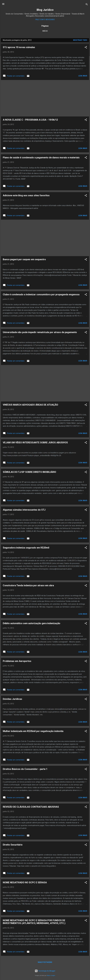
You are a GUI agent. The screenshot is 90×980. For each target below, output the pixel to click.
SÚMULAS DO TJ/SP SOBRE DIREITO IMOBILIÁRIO (29, 472)
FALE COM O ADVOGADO (45, 20)
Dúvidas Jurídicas (12, 699)
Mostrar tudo (80, 40)
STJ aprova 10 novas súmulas (19, 47)
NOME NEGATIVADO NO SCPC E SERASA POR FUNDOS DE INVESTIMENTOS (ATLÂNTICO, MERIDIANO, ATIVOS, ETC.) (34, 922)
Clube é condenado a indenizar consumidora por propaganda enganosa (41, 294)
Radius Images (51, 975)
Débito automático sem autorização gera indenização (32, 623)
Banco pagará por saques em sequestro (24, 259)
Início (45, 31)
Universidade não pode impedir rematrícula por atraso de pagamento (40, 332)
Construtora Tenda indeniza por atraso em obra (28, 585)
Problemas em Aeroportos (17, 661)
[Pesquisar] (87, 5)
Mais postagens (45, 962)
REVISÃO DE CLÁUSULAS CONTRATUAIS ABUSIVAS (31, 807)
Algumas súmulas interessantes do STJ (24, 510)
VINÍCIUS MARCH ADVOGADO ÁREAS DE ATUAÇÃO (30, 405)
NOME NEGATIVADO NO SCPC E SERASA (25, 882)
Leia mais (83, 76)
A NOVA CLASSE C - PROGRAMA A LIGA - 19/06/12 (30, 120)
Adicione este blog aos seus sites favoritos (26, 195)
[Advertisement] (45, 98)
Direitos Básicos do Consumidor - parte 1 (25, 769)
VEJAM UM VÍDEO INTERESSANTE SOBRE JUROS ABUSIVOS (35, 443)
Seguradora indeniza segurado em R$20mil (26, 548)
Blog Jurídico (45, 10)
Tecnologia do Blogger (45, 971)
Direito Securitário (13, 845)
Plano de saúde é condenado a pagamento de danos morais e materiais (41, 158)
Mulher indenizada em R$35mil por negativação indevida (33, 731)
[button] (86, 48)
